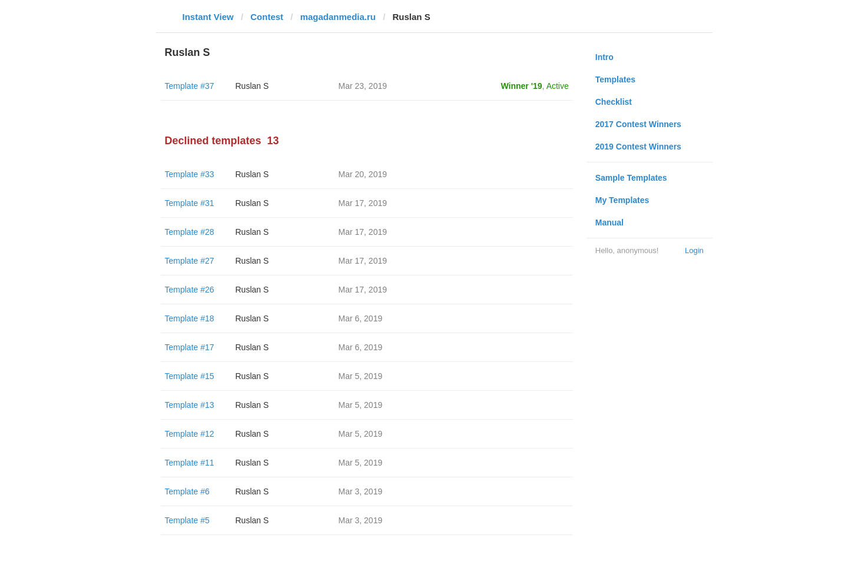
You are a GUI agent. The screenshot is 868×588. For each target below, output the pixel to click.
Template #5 (187, 520)
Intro (604, 57)
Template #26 (190, 290)
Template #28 (190, 232)
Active (558, 86)
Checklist (614, 102)
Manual (609, 222)
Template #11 (190, 463)
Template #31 (190, 203)
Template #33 (190, 174)
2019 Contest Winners (638, 147)
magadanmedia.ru (338, 17)
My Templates (622, 200)
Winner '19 (522, 86)
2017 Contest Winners (638, 124)
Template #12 (190, 434)
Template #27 (190, 261)
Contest (267, 17)
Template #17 (190, 347)
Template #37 (190, 86)
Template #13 (190, 405)
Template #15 (190, 376)
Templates (615, 79)
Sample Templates (631, 178)
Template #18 (190, 318)
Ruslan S (252, 86)
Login (694, 250)
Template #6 (187, 491)
